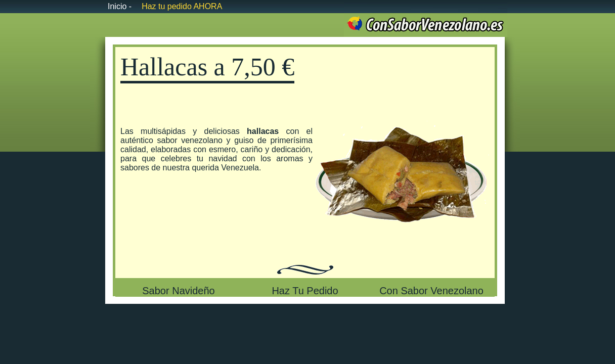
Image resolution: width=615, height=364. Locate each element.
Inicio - (120, 6)
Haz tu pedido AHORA (182, 6)
